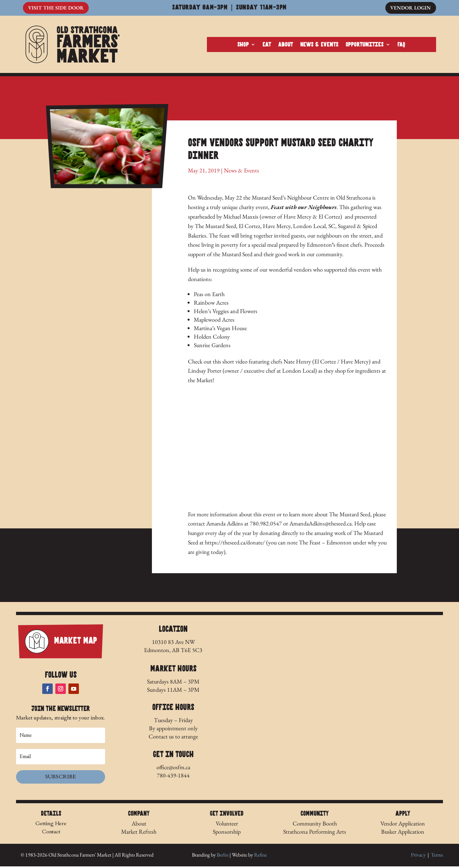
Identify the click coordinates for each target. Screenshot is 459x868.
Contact (51, 833)
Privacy (418, 857)
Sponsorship (227, 833)
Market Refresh (139, 833)
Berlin (223, 857)
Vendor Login (410, 8)
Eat (267, 46)
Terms (437, 857)
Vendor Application (403, 825)
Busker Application (403, 833)
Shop (243, 46)
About (286, 46)
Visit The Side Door (56, 8)
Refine (260, 857)
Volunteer (227, 825)
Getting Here (51, 825)
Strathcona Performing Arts (315, 833)
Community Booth (315, 825)
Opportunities (365, 46)
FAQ (401, 46)
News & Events (319, 46)
